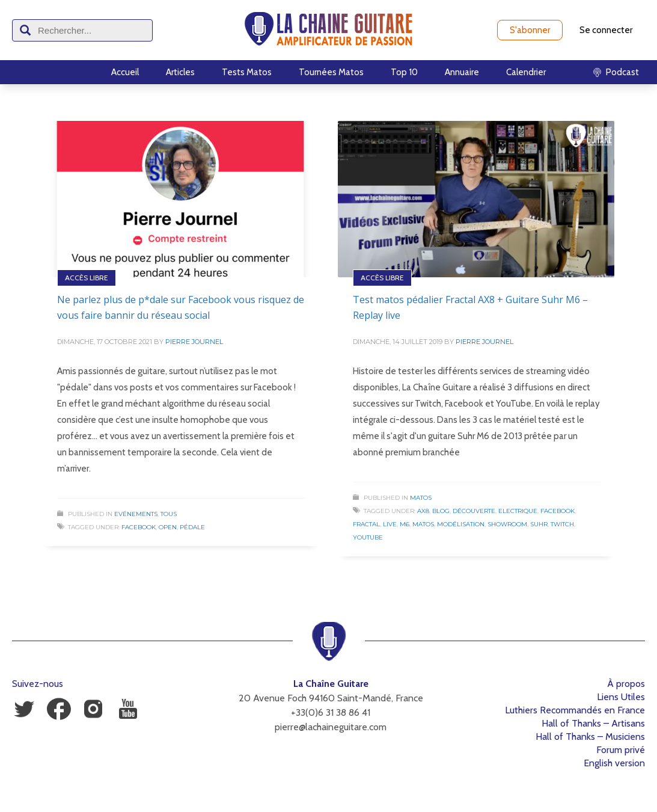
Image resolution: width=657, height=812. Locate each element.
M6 (405, 524)
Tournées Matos (331, 72)
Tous (169, 514)
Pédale (192, 527)
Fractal (366, 524)
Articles (180, 72)
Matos (421, 498)
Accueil (125, 72)
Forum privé (621, 750)
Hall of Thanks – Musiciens (590, 737)
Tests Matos (247, 72)
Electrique (518, 511)
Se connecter (606, 30)
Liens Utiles (621, 697)
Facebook (139, 527)
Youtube (368, 537)
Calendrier (526, 72)
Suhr (539, 524)
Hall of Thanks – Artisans (593, 723)
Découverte (474, 511)
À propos (626, 684)
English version (614, 763)
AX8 (423, 511)
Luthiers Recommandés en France (575, 710)
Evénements (136, 514)
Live (390, 524)
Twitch (562, 524)
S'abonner (530, 30)
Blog (441, 511)
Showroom (507, 524)
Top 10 (404, 72)
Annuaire (462, 72)
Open (168, 527)
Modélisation (461, 524)
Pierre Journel (194, 342)
